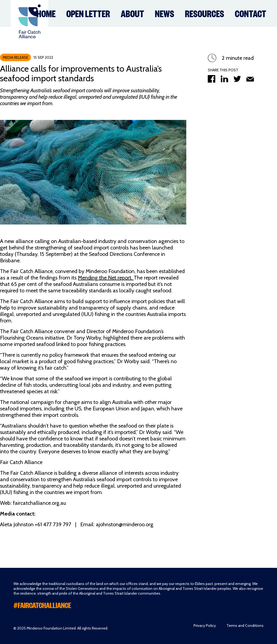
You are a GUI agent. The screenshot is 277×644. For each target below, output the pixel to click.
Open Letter (88, 13)
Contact (251, 13)
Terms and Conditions (245, 625)
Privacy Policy (205, 625)
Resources (205, 13)
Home (46, 13)
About (132, 13)
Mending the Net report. (106, 278)
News (165, 13)
